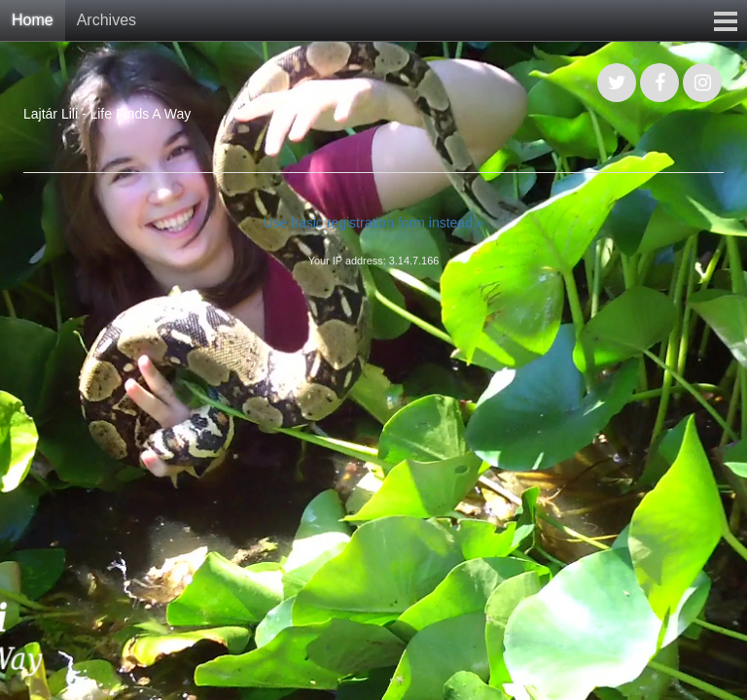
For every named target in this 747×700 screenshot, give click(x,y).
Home (33, 20)
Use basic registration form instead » (373, 223)
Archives (107, 20)
